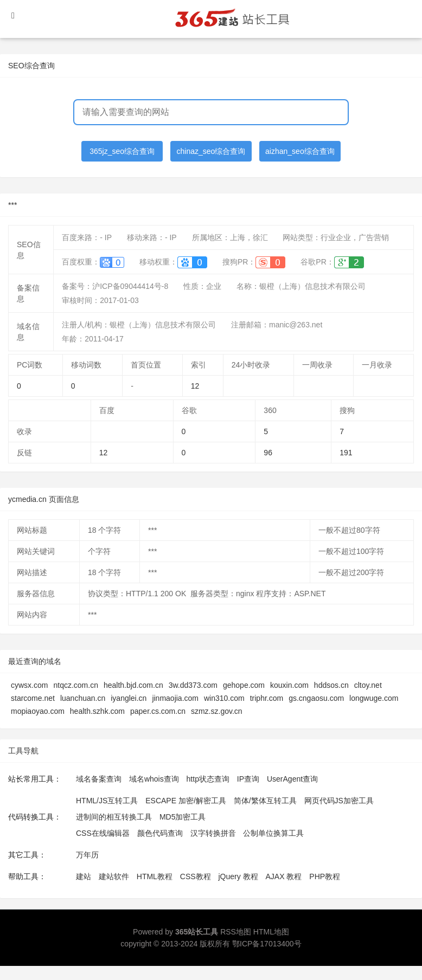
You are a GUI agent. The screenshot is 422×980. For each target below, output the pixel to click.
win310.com (224, 698)
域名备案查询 (99, 779)
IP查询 (248, 779)
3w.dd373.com (193, 685)
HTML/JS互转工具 (107, 801)
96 (268, 453)
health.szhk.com (97, 711)
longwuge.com (374, 698)
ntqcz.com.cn (75, 685)
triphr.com (267, 698)
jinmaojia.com (175, 698)
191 (346, 453)
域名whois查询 (154, 779)
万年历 (87, 855)
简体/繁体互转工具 (265, 801)
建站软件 (114, 876)
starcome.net (33, 698)
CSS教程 (196, 876)
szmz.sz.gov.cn (217, 711)
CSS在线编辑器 (103, 833)
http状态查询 (208, 779)
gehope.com (244, 685)
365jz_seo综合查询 (122, 151)
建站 (84, 876)
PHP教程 (325, 876)
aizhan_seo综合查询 (300, 151)
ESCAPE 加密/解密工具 (186, 801)
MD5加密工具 (183, 817)
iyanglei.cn (129, 698)
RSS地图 (236, 932)
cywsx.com (29, 685)
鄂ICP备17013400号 (267, 944)
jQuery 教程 (238, 876)
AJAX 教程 (284, 876)
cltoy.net (368, 685)
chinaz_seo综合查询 (211, 151)
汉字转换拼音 (213, 833)
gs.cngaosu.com (316, 698)
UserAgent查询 (292, 779)
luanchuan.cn (83, 698)
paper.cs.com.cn (158, 711)
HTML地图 (271, 932)
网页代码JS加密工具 (339, 801)
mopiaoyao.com (38, 711)
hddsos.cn (331, 685)
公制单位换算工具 (273, 833)
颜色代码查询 (160, 833)
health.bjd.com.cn (133, 685)
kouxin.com (289, 685)
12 (195, 386)
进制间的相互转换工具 (114, 817)
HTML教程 (155, 876)
